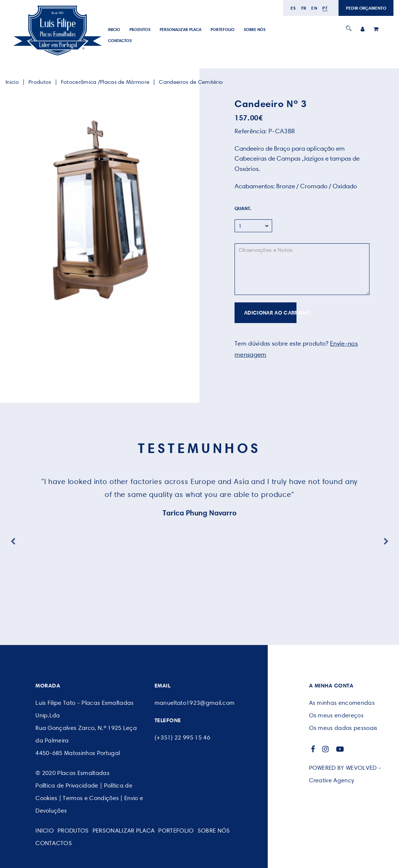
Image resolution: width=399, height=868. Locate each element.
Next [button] (386, 542)
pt (325, 8)
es (293, 8)
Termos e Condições (91, 798)
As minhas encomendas (342, 703)
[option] (97, 210)
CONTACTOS (120, 41)
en (314, 8)
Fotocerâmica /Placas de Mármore (105, 82)
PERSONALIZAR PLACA (181, 30)
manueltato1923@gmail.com (195, 703)
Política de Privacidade (67, 785)
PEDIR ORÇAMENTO (366, 8)
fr (304, 8)
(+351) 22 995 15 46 (182, 737)
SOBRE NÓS (255, 30)
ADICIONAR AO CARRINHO (270, 313)
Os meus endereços (336, 715)
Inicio (114, 30)
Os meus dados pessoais (343, 728)
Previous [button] (13, 542)
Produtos (140, 30)
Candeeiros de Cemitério (191, 82)
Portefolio (223, 30)
